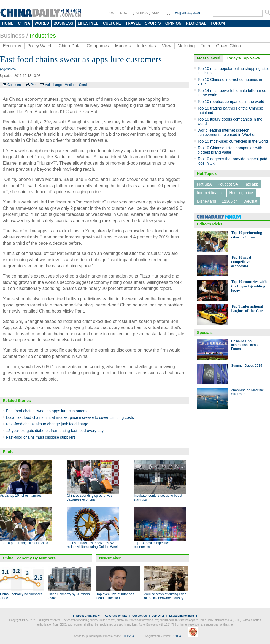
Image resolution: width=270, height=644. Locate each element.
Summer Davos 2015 (247, 366)
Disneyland (206, 201)
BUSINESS (63, 23)
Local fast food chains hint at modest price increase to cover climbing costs (70, 417)
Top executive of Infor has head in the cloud (115, 596)
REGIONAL (196, 23)
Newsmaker (110, 558)
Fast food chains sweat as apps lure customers (46, 411)
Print (34, 85)
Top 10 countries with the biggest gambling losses (249, 286)
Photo (8, 452)
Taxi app (251, 184)
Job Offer (158, 616)
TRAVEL (133, 23)
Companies (98, 46)
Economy (12, 46)
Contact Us (140, 616)
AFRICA (142, 13)
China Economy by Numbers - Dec (21, 596)
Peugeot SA (228, 184)
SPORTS (153, 23)
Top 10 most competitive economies (241, 262)
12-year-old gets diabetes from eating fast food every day (55, 431)
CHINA (24, 23)
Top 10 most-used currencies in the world (233, 141)
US (112, 13)
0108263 (128, 636)
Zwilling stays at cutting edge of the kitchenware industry (165, 596)
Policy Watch (40, 46)
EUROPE (125, 13)
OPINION (173, 23)
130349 (178, 636)
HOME (8, 23)
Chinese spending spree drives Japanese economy (90, 498)
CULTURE (112, 23)
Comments (15, 85)
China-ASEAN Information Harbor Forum (245, 345)
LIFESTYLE (88, 23)
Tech (205, 46)
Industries (43, 36)
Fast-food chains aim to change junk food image (47, 424)
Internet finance (210, 193)
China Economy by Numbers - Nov (69, 596)
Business (12, 36)
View (167, 46)
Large (58, 85)
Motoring (186, 46)
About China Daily (88, 616)
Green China (229, 46)
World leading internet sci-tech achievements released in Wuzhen (227, 132)
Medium (70, 85)
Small (83, 85)
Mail (48, 85)
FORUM (218, 23)
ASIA (155, 13)
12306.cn (230, 201)
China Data (70, 46)
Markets (123, 46)
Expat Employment (182, 616)
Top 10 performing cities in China (24, 543)
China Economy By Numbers (29, 558)
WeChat (250, 201)
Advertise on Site (116, 616)
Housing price (241, 193)
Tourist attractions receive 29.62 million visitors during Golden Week (93, 545)
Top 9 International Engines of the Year (247, 309)
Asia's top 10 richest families (21, 496)
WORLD (42, 23)
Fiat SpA (204, 184)
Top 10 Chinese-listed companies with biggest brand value (230, 150)
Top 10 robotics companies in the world (231, 102)
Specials (205, 333)
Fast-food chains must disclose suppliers (41, 437)
